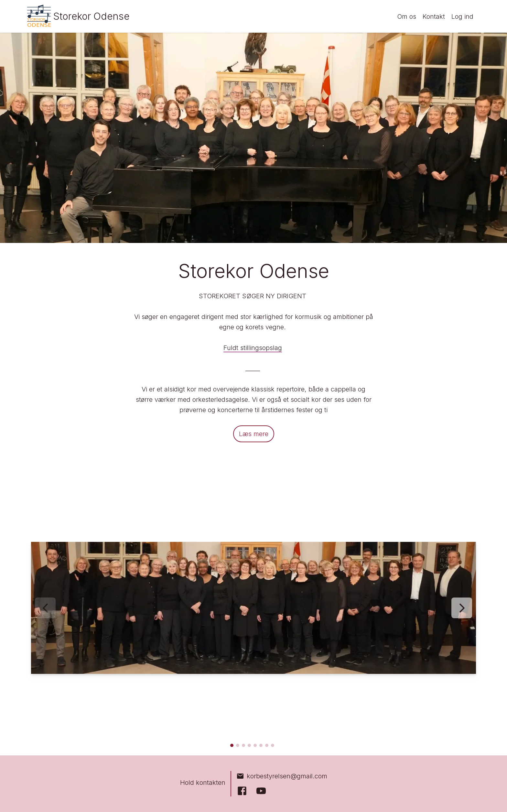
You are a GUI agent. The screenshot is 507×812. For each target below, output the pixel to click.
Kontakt (434, 16)
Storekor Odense (92, 16)
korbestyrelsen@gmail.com (282, 776)
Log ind (462, 16)
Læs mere (254, 434)
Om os (407, 16)
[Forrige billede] (45, 608)
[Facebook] (242, 791)
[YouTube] (261, 791)
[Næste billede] (462, 608)
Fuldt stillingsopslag (253, 348)
